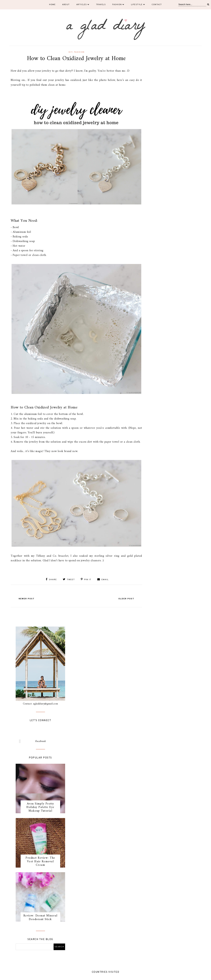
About (66, 5)
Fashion (118, 5)
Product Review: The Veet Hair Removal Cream (40, 861)
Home (52, 5)
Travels (101, 5)
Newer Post (27, 599)
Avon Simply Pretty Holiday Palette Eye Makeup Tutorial (40, 807)
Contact (157, 5)
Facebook (40, 741)
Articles (83, 5)
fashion (79, 52)
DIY (71, 52)
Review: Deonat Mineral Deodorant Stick (40, 918)
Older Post (126, 599)
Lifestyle (138, 5)
